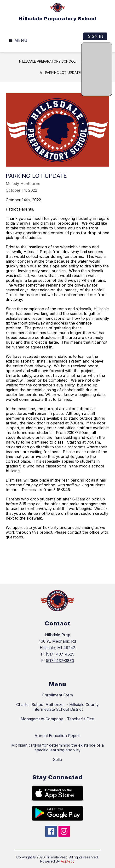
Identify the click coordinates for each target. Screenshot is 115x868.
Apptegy (68, 861)
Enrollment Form (57, 695)
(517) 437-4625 (60, 654)
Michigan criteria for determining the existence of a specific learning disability (57, 748)
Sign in (96, 36)
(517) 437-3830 (60, 661)
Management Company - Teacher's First (57, 719)
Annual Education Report (57, 736)
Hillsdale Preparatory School (47, 61)
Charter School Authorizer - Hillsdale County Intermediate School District (57, 707)
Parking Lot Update (63, 73)
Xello (57, 759)
